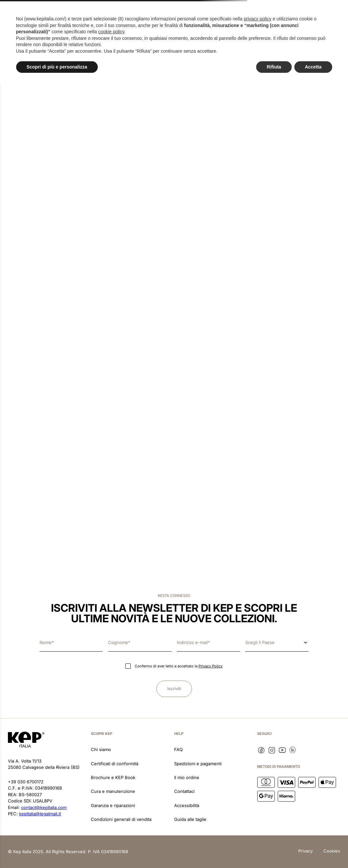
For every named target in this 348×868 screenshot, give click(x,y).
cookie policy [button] (111, 815)
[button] (29, 18)
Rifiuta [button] (274, 850)
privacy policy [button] (257, 802)
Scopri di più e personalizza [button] (57, 850)
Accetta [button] (313, 850)
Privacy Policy (211, 666)
